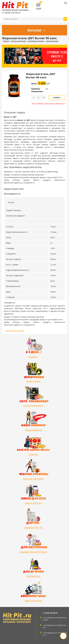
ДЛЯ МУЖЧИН (33, 576)
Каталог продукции (18, 41)
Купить (57, 98)
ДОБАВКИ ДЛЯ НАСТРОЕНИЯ (33, 552)
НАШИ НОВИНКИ (33, 430)
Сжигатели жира (52, 41)
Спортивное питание (36, 41)
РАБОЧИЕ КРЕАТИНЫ (33, 479)
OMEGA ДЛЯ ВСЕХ (33, 503)
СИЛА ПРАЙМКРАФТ (33, 406)
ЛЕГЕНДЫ (33, 455)
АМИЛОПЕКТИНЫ (33, 601)
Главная (6, 41)
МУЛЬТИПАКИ (33, 381)
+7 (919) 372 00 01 (11, 13)
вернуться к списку (15, 331)
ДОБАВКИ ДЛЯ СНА (33, 528)
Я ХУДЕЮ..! (33, 357)
